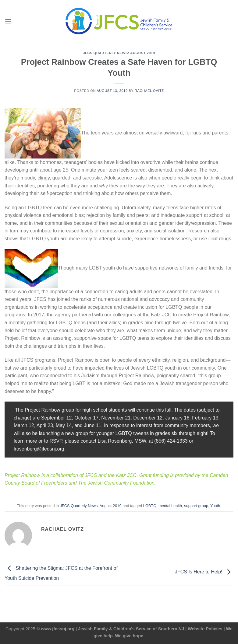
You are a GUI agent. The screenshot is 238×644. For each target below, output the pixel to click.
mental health (170, 506)
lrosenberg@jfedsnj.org (39, 449)
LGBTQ (150, 506)
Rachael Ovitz (149, 91)
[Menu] (8, 21)
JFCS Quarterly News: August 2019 (119, 53)
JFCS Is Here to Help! (204, 572)
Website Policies (205, 629)
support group (196, 506)
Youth (215, 506)
